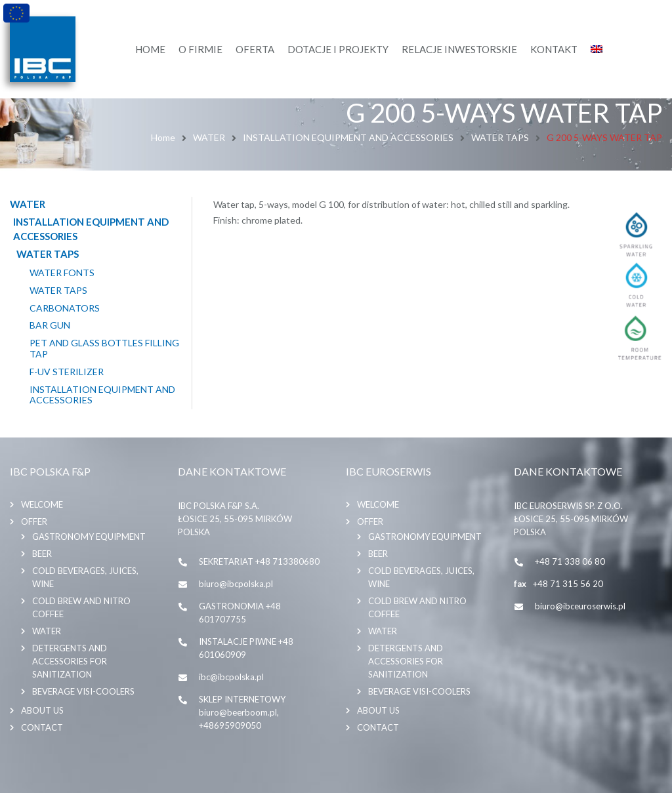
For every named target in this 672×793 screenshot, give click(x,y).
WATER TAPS (500, 137)
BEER (42, 554)
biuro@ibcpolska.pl (236, 584)
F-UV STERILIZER (67, 372)
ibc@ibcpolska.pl (231, 677)
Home (163, 137)
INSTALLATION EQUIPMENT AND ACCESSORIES (348, 137)
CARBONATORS (65, 308)
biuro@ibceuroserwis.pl (580, 606)
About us (42, 710)
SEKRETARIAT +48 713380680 (259, 561)
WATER (209, 137)
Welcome (42, 504)
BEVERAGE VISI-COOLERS (83, 691)
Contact (42, 727)
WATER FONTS (62, 273)
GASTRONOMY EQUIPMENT (89, 537)
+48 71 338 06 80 (570, 561)
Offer (34, 521)
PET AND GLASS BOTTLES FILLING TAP (104, 349)
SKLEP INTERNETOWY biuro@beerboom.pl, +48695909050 (242, 712)
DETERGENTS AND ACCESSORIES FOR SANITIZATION (70, 661)
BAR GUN (50, 325)
